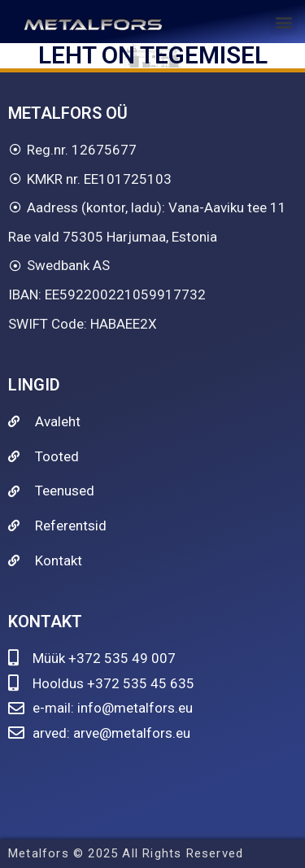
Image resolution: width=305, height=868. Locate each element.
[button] (283, 22)
